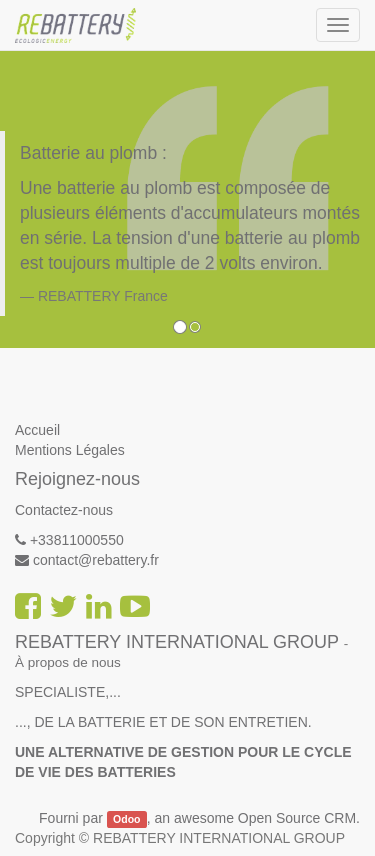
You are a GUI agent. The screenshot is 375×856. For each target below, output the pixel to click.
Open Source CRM (297, 818)
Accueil (37, 430)
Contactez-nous (64, 510)
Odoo (126, 819)
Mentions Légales (70, 450)
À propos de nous (68, 662)
